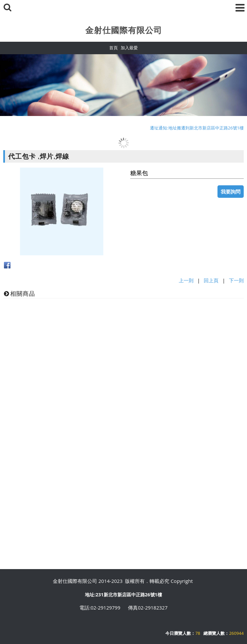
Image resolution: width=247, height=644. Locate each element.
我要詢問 (231, 192)
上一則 (186, 280)
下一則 (236, 280)
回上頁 (211, 280)
